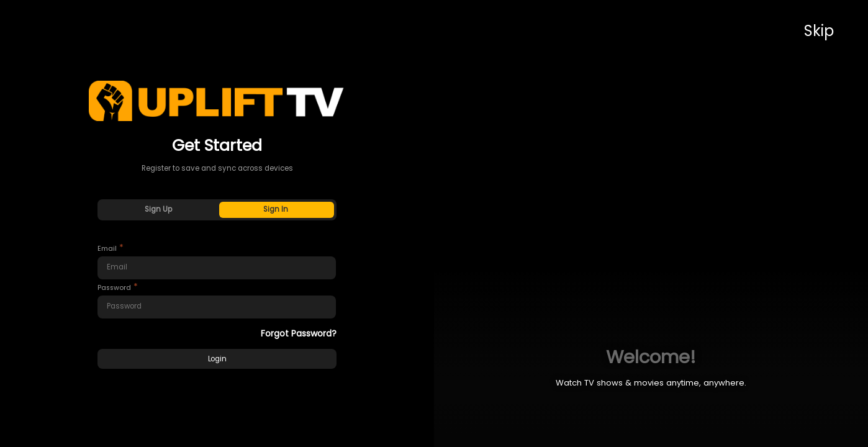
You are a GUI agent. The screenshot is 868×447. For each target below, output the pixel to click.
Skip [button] (819, 31)
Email (107, 249)
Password (114, 288)
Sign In (276, 209)
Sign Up (158, 209)
